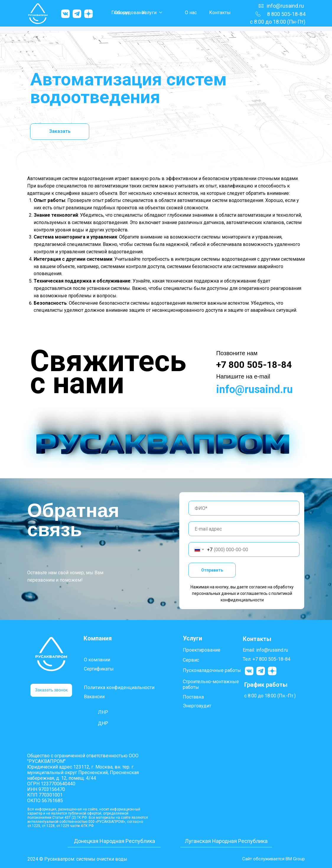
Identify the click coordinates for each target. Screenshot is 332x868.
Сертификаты (99, 669)
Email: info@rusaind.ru (265, 650)
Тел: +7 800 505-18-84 (267, 659)
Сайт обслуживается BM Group (272, 859)
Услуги (149, 13)
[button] (51, 690)
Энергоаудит (197, 706)
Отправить (212, 570)
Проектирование (202, 650)
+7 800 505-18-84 (254, 365)
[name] (244, 508)
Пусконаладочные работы (212, 670)
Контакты (220, 13)
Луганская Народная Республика (226, 841)
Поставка (193, 697)
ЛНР (103, 712)
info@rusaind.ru (285, 6)
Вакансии (94, 697)
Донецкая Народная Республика (114, 841)
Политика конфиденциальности (119, 687)
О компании (97, 660)
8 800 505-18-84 (286, 14)
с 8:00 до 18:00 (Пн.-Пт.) (270, 696)
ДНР (103, 723)
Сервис (191, 660)
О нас (191, 13)
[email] (244, 529)
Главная (120, 13)
